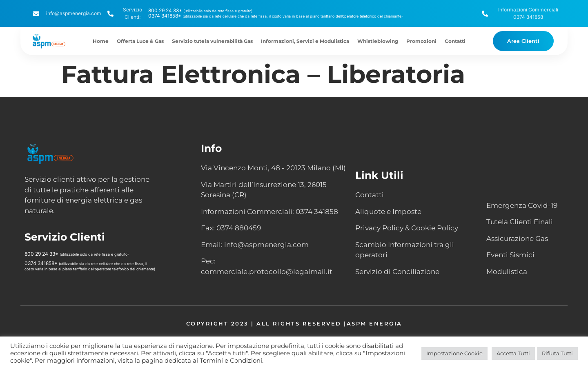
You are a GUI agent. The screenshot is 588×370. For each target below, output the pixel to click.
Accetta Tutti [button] (513, 353)
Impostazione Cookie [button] (454, 353)
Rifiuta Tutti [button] (557, 353)
